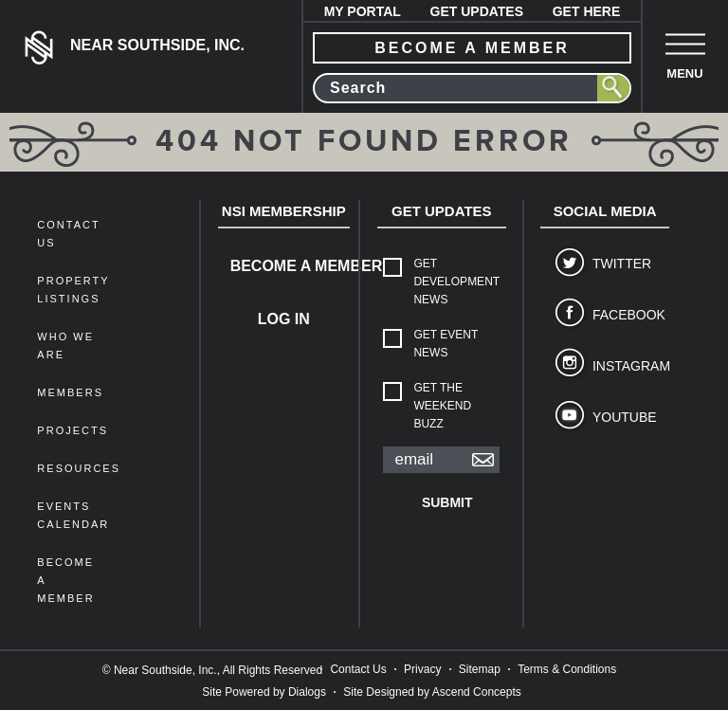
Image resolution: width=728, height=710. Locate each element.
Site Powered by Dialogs (264, 692)
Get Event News (446, 344)
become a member (472, 48)
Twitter (622, 264)
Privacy (422, 669)
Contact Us (358, 669)
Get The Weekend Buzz (442, 406)
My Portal (363, 11)
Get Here (587, 11)
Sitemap (480, 669)
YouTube (624, 417)
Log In (284, 319)
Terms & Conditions (567, 669)
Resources (79, 468)
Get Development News (456, 282)
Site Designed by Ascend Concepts (432, 692)
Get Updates (477, 11)
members (70, 392)
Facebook (624, 315)
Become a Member (290, 266)
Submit (447, 502)
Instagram (624, 366)
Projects (73, 430)
